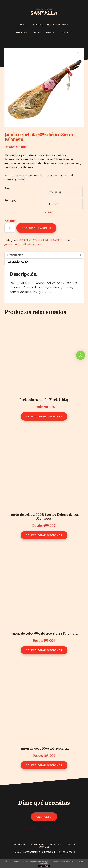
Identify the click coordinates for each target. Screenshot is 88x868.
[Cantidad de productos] (10, 228)
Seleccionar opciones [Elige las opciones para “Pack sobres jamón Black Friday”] (44, 416)
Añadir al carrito (36, 228)
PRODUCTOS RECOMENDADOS (40, 240)
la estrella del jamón (28, 244)
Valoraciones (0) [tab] (18, 262)
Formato (10, 201)
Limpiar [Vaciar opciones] (48, 212)
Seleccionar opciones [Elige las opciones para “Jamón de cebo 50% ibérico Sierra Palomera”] (44, 650)
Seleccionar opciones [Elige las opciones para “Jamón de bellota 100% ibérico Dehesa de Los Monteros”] (44, 535)
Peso (8, 188)
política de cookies (52, 861)
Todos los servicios (44, 829)
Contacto (44, 817)
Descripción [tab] (15, 255)
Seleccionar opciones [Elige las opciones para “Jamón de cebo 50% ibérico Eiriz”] (44, 765)
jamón (9, 244)
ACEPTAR (44, 866)
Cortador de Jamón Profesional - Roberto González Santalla (44, 12)
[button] (78, 54)
